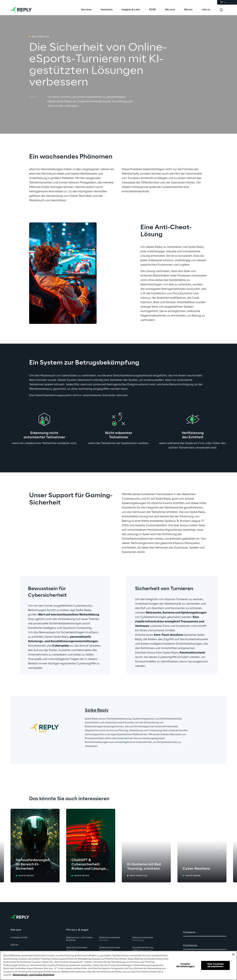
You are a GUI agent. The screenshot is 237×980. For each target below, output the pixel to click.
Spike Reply (97, 710)
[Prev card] (19, 846)
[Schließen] (233, 954)
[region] (118, 965)
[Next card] (218, 846)
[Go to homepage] (21, 10)
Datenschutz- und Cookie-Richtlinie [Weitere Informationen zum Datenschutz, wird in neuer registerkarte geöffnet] (33, 975)
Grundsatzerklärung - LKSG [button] (143, 949)
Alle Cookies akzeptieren (215, 965)
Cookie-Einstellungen (185, 965)
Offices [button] (14, 945)
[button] (205, 932)
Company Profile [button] (19, 938)
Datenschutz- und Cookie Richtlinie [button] (79, 939)
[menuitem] (86, 10)
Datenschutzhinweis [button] (77, 949)
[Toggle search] (221, 10)
